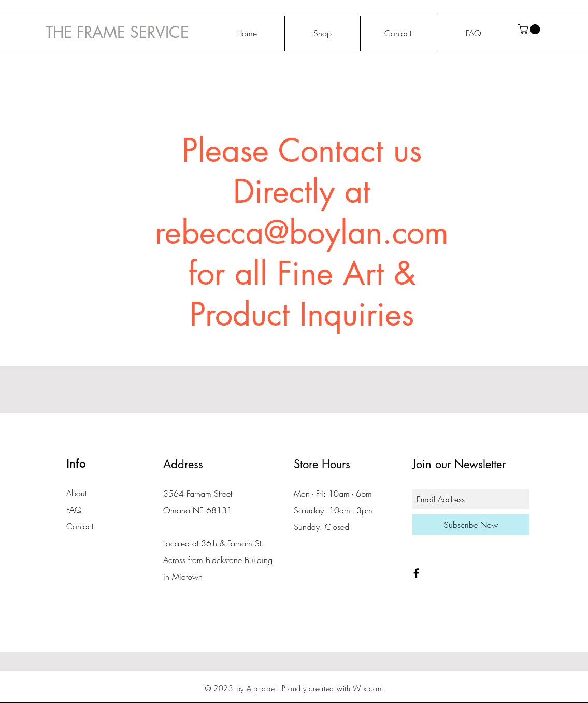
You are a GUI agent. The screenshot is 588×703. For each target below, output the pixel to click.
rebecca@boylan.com (302, 233)
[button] (530, 29)
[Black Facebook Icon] (416, 573)
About (76, 493)
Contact (80, 526)
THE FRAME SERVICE (117, 32)
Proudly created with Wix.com (333, 688)
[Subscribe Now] (471, 525)
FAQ (74, 510)
